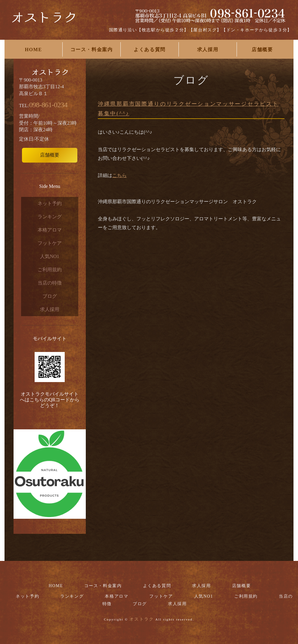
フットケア (50, 243)
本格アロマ (50, 230)
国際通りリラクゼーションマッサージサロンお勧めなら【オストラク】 (44, 21)
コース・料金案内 (92, 50)
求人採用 (208, 50)
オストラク (142, 619)
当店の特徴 (50, 283)
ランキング (50, 217)
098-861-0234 (48, 105)
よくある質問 (150, 50)
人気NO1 (50, 256)
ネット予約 (50, 203)
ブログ (50, 296)
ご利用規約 (50, 270)
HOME (33, 50)
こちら (120, 175)
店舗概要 (262, 50)
